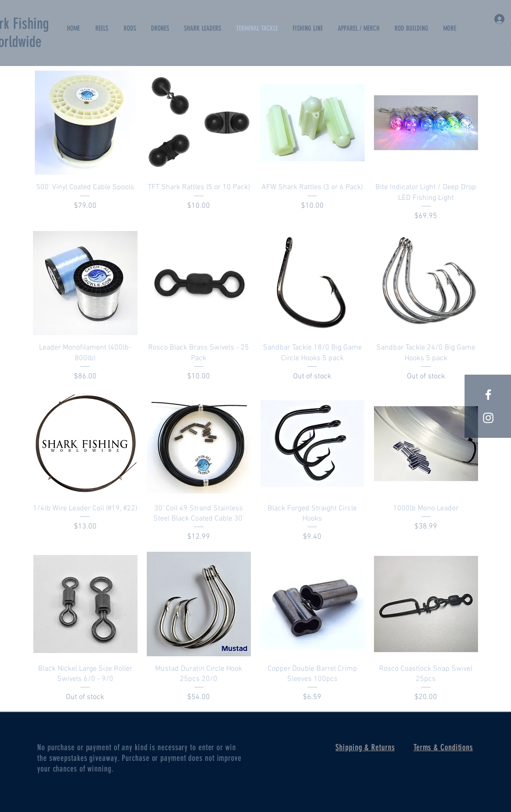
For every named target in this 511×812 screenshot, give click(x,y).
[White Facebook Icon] (488, 395)
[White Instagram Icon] (488, 418)
